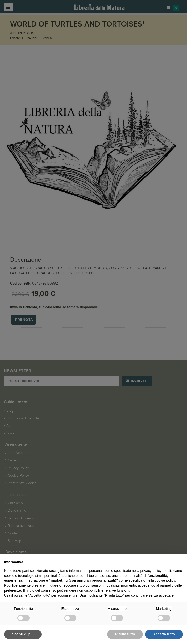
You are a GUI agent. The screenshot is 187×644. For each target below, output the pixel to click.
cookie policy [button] (165, 580)
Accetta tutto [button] (164, 634)
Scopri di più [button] (23, 634)
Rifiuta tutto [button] (125, 634)
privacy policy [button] (151, 571)
